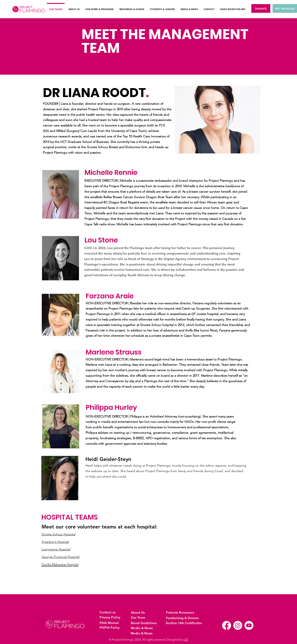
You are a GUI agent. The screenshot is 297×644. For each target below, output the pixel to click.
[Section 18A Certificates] (184, 623)
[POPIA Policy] (110, 628)
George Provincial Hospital (60, 557)
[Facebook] (227, 625)
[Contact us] (110, 612)
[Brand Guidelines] (145, 623)
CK (186, 640)
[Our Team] (141, 618)
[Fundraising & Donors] (182, 618)
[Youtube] (249, 625)
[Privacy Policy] (110, 617)
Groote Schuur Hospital (58, 534)
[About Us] (141, 613)
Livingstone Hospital (56, 549)
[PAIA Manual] (110, 623)
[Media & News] (146, 628)
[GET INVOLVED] (285, 8)
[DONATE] (261, 8)
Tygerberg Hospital (55, 542)
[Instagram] (238, 625)
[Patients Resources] (182, 613)
